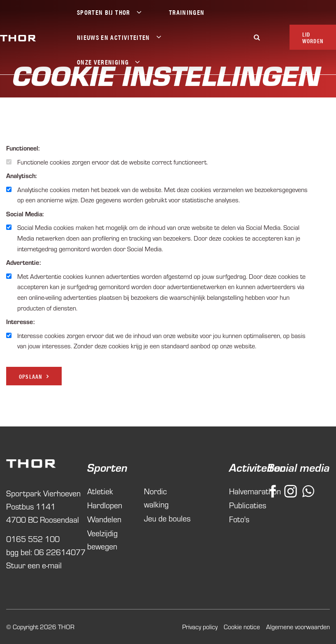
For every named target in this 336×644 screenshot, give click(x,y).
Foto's (239, 519)
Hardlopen (105, 505)
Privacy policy (200, 627)
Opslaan (30, 376)
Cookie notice (242, 627)
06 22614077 (60, 552)
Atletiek (100, 491)
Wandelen (104, 519)
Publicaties (239, 505)
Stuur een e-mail (34, 565)
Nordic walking (156, 497)
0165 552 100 (33, 539)
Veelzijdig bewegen (102, 539)
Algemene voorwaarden (298, 627)
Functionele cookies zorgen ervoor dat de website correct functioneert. (112, 162)
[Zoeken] (257, 37)
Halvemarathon (239, 491)
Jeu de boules (167, 518)
